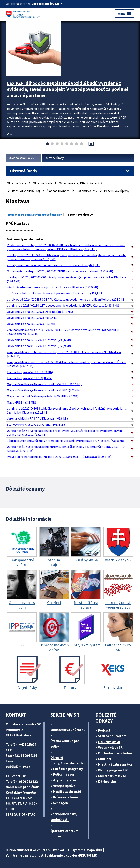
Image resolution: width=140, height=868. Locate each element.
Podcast (104, 730)
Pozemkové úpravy (117, 191)
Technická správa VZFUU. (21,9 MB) (30, 372)
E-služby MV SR (109, 742)
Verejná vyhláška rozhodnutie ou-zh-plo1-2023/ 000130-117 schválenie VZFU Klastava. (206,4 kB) (64, 354)
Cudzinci (105, 759)
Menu (125, 14)
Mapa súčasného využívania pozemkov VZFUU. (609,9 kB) (44, 384)
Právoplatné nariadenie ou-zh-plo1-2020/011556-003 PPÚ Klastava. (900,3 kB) (59, 457)
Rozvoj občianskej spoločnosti (64, 817)
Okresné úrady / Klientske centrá (81, 183)
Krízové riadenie (65, 797)
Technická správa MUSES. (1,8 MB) (29, 378)
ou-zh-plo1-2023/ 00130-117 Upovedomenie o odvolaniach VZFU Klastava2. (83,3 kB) (63, 305)
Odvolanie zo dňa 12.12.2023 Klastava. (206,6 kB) (39, 340)
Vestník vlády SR (110, 747)
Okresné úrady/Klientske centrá (68, 760)
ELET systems (75, 850)
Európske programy (68, 769)
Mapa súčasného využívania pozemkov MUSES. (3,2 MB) (43, 390)
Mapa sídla (95, 850)
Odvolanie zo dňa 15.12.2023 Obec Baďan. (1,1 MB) (40, 312)
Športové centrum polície (64, 833)
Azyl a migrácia (65, 780)
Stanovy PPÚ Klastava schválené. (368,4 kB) (36, 424)
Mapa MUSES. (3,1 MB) (21, 402)
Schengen (61, 803)
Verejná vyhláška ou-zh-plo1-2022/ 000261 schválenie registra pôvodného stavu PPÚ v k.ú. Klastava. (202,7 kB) (66, 364)
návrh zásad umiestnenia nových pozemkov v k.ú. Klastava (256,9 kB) (52, 287)
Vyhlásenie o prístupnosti (25, 855)
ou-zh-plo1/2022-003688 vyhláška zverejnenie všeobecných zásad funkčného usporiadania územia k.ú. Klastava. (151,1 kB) (67, 410)
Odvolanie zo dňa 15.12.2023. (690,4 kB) (33, 318)
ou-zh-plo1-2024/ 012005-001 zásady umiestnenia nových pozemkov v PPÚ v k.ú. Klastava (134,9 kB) (66, 279)
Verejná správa (64, 786)
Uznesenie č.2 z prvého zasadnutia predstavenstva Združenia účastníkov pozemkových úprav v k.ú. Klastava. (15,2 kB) (64, 433)
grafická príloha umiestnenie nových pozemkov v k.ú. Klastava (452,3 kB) (55, 293)
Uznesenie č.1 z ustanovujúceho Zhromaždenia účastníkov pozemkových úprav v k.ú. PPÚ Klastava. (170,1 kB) (66, 449)
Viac (10, 134)
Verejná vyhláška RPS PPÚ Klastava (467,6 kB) (37, 418)
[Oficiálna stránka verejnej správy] (48, 4)
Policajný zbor (64, 774)
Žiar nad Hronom (58, 191)
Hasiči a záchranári (67, 792)
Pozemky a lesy (87, 191)
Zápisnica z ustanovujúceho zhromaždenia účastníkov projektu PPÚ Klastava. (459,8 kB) (65, 441)
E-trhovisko (107, 782)
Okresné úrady (54, 158)
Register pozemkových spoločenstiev (35, 215)
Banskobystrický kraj (26, 191)
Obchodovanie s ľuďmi (115, 753)
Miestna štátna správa (115, 764)
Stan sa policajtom (112, 736)
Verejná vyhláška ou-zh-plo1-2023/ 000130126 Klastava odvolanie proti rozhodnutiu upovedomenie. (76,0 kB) (63, 332)
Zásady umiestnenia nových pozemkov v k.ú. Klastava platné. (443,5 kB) (54, 265)
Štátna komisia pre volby (65, 744)
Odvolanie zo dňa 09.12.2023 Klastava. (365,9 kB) (39, 346)
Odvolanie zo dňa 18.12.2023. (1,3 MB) (32, 324)
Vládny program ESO (113, 770)
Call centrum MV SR (112, 776)
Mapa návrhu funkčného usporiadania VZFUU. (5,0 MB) (42, 396)
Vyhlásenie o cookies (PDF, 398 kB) (72, 855)
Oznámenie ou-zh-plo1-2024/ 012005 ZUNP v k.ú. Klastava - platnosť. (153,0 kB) (60, 271)
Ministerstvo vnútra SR (68, 730)
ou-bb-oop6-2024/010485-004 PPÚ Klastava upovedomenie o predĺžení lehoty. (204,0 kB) (66, 299)
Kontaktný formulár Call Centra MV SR (21, 795)
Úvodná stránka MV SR (24, 158)
